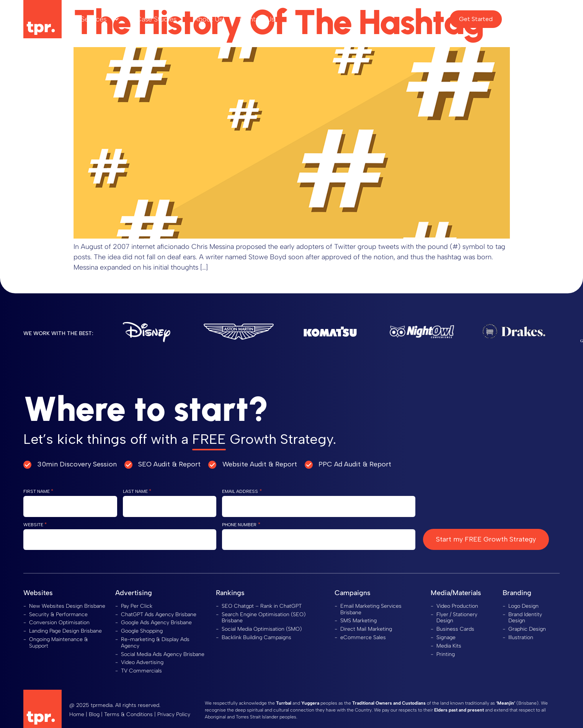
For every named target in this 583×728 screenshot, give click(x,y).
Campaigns (353, 593)
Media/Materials (456, 593)
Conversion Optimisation (59, 622)
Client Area (534, 19)
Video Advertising (142, 662)
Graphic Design (527, 629)
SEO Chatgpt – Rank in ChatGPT (262, 606)
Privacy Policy (174, 714)
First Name (38, 491)
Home (77, 714)
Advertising (134, 593)
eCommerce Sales (363, 637)
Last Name (137, 491)
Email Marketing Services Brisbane (371, 609)
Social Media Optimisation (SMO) (262, 629)
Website (35, 524)
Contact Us (257, 19)
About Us (208, 19)
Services (100, 19)
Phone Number (241, 524)
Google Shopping (142, 631)
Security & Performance (58, 614)
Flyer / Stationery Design (457, 618)
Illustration (521, 637)
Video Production (457, 606)
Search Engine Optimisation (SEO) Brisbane (264, 618)
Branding (517, 593)
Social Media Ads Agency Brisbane (163, 654)
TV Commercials (141, 671)
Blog (94, 714)
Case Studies (156, 19)
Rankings (230, 593)
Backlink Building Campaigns (256, 637)
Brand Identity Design (525, 618)
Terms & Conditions (128, 714)
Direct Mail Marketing (366, 629)
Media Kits (449, 646)
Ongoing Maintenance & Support (59, 643)
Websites (38, 593)
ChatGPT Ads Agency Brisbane (159, 614)
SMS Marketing (358, 621)
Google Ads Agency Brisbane (156, 622)
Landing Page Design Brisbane (65, 631)
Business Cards (455, 629)
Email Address (242, 491)
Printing (446, 654)
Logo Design (523, 606)
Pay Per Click (137, 606)
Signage (446, 637)
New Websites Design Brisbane (67, 606)
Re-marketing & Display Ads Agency (155, 643)
